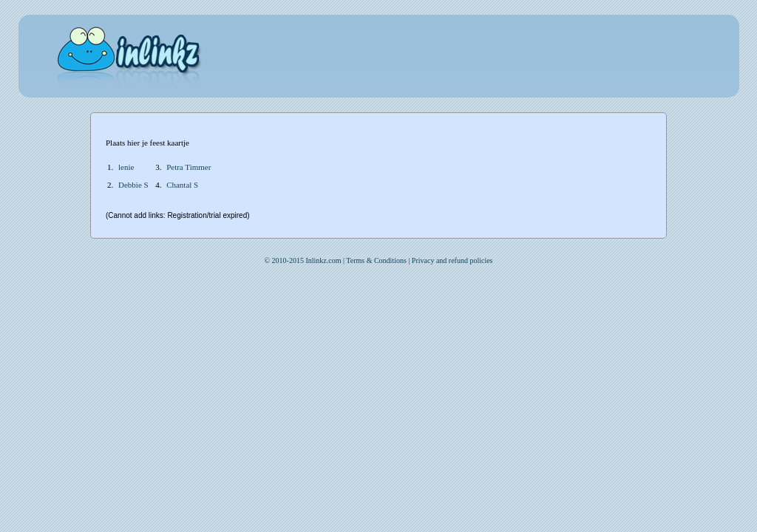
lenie (126, 167)
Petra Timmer (189, 167)
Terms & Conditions (376, 260)
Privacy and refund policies (452, 260)
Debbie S (133, 185)
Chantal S (182, 185)
